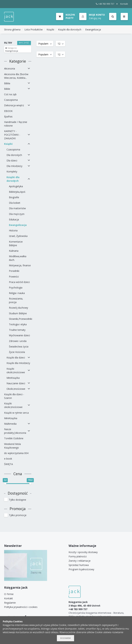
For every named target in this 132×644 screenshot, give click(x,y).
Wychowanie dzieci (19, 335)
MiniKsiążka (13, 378)
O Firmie (9, 594)
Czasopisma (11, 100)
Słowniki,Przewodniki (20, 319)
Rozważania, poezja (16, 300)
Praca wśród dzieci (19, 282)
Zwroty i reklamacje (80, 561)
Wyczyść (24, 43)
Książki (50, 29)
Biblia (7, 83)
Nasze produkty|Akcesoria (15, 431)
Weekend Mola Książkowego (12, 446)
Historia (13, 230)
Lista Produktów (34, 29)
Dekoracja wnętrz (14, 105)
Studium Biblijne (18, 313)
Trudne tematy (17, 330)
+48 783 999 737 (105, 4)
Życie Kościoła (17, 352)
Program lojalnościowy (81, 569)
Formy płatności (78, 556)
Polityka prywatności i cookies (21, 607)
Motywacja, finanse (20, 265)
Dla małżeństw (17, 208)
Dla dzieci (12, 160)
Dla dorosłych (14, 155)
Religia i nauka (17, 293)
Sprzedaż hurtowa (79, 565)
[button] (92, 17)
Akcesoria (10, 69)
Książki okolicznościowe (16, 370)
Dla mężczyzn (17, 214)
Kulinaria (14, 251)
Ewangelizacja (93, 29)
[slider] (5, 484)
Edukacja (14, 219)
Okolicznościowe (16, 389)
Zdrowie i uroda (18, 341)
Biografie (14, 197)
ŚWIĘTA (9, 464)
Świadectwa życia (19, 346)
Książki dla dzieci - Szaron (14, 396)
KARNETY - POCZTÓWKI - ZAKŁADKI (12, 135)
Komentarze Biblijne (16, 243)
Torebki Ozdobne (14, 438)
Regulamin (10, 603)
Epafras (8, 116)
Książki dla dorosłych (70, 29)
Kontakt (124, 4)
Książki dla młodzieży (18, 363)
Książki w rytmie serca (16, 413)
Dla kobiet (15, 203)
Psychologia (16, 288)
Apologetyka (16, 186)
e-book (8, 459)
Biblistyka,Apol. (17, 192)
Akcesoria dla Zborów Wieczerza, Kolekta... (16, 76)
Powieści (14, 277)
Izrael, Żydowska (18, 236)
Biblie (7, 89)
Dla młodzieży (14, 166)
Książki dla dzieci (16, 358)
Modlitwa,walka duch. (18, 258)
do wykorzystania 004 (16, 453)
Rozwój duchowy (18, 308)
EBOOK (8, 111)
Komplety (12, 171)
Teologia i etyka (18, 324)
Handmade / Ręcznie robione (16, 124)
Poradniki (14, 271)
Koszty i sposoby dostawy (83, 552)
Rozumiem (65, 638)
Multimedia (10, 424)
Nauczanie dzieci (16, 383)
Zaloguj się (95, 18)
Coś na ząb (10, 94)
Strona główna (12, 29)
